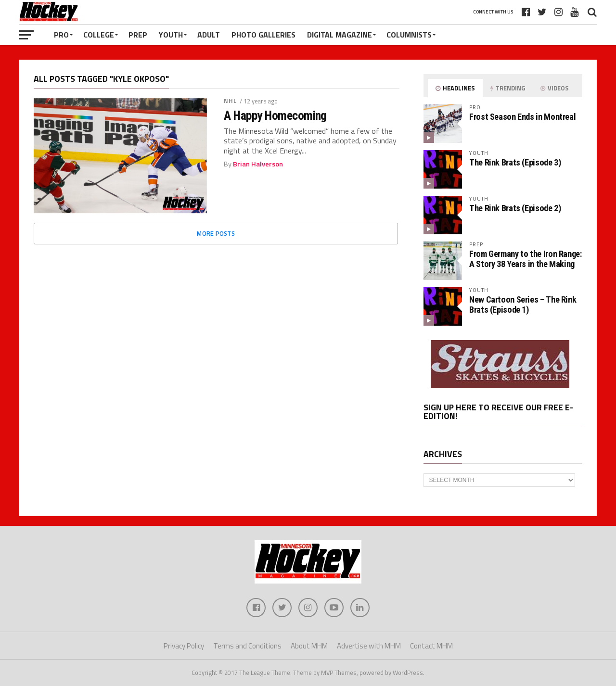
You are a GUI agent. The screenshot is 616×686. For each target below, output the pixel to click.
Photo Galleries (263, 35)
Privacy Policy (184, 646)
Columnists (409, 35)
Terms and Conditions (247, 646)
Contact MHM (431, 646)
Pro (61, 35)
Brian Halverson (258, 164)
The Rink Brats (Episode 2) (515, 208)
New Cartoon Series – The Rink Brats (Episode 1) (523, 304)
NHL (230, 101)
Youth (171, 35)
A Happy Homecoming (275, 115)
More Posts (216, 233)
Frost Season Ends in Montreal (522, 117)
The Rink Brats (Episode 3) (515, 162)
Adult (209, 35)
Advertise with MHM (369, 646)
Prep (138, 35)
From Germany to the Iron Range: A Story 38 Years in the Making (526, 259)
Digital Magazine (340, 35)
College (99, 35)
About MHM (309, 646)
